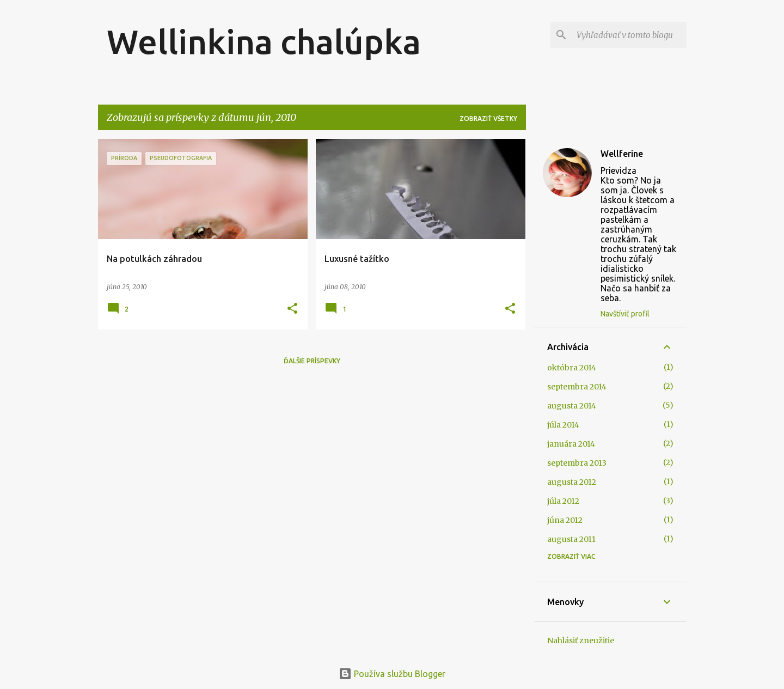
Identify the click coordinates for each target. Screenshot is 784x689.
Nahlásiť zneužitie (581, 641)
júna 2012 (565, 520)
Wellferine (622, 154)
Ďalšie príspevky (312, 361)
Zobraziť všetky (488, 118)
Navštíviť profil (625, 314)
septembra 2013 (577, 463)
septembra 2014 (577, 387)
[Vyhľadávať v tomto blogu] (629, 35)
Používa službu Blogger (392, 674)
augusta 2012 (572, 482)
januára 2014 (571, 444)
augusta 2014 (572, 406)
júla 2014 (563, 425)
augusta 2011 (571, 539)
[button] (292, 309)
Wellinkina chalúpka (264, 41)
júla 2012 (563, 501)
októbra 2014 (572, 368)
